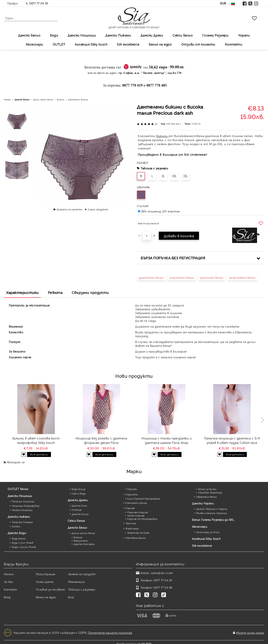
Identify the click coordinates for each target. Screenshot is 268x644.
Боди (54, 35)
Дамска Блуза (80, 514)
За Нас (9, 582)
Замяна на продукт (82, 574)
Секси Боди (79, 493)
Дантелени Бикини (78, 99)
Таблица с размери (154, 168)
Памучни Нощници (23, 501)
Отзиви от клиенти (198, 44)
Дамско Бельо (29, 35)
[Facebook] (139, 595)
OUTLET (59, 44)
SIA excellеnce (128, 44)
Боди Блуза (79, 489)
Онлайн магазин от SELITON (134, 640)
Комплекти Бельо (136, 503)
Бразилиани (81, 540)
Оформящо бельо (207, 497)
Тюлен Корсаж (136, 515)
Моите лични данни (250, 631)
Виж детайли (39, 454)
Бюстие (131, 523)
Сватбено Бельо (136, 538)
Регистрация (46, 574)
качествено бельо (242, 277)
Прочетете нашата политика (110, 631)
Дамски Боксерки (84, 544)
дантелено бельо (151, 277)
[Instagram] (156, 595)
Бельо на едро (160, 44)
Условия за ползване (50, 589)
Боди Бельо (19, 538)
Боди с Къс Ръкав (23, 543)
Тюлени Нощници (22, 510)
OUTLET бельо (18, 489)
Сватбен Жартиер (210, 492)
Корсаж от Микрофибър (142, 519)
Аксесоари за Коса (208, 532)
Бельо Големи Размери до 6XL (213, 520)
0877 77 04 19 (38, 3)
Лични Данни (45, 582)
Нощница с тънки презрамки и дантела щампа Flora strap (167, 440)
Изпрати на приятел (69, 209)
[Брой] (147, 236)
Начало (7, 99)
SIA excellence (202, 545)
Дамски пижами (19, 516)
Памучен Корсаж (138, 512)
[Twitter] (147, 595)
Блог (71, 597)
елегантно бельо (182, 277)
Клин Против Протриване (144, 499)
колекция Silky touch (91, 44)
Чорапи (244, 35)
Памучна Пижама (22, 522)
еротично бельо (212, 277)
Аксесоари (34, 44)
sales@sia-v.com (162, 573)
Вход (7, 597)
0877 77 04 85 (163, 587)
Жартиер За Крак (138, 533)
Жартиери (132, 528)
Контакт (11, 589)
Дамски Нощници (82, 35)
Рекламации (77, 582)
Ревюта (55, 292)
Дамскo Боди (17, 533)
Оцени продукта (98, 209)
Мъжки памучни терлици (212, 513)
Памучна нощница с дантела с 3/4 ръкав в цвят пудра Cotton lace (232, 440)
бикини (162, 136)
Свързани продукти (90, 292)
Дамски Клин (79, 505)
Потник (77, 510)
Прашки (132, 489)
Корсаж (130, 508)
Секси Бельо (183, 35)
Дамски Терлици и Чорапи (212, 509)
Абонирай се (16, 462)
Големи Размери (215, 35)
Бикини (61, 99)
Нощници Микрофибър (26, 506)
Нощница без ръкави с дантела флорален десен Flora (101, 440)
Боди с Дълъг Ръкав (24, 547)
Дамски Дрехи (152, 35)
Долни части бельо (43, 99)
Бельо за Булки (207, 489)
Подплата (132, 494)
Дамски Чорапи (203, 503)
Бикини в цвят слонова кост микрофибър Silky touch (36, 440)
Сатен (16, 526)
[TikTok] (164, 595)
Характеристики (22, 292)
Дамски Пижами (118, 35)
